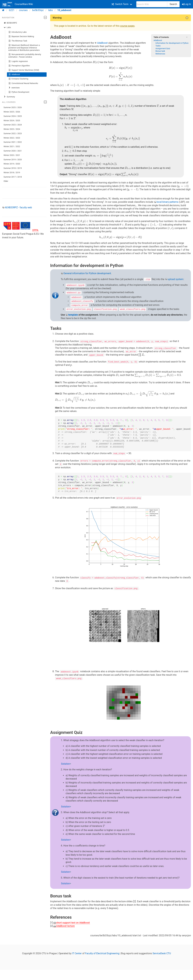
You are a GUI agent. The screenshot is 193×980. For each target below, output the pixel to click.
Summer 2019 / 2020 (13, 160)
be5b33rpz (38, 10)
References (160, 54)
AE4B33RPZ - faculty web (18, 207)
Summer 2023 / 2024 (13, 125)
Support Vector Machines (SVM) (24, 70)
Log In (187, 4)
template (73, 315)
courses (23, 10)
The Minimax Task (18, 41)
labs (51, 10)
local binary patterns (168, 202)
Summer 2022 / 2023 (13, 133)
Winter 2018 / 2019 (12, 173)
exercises (14, 88)
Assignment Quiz (163, 48)
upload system (176, 279)
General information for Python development (87, 273)
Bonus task (160, 51)
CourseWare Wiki (17, 4)
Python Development (19, 92)
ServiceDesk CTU (162, 953)
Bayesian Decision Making (21, 36)
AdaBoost (14, 74)
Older (6, 181)
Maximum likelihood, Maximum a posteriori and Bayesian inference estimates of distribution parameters (24, 48)
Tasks (158, 46)
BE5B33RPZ (10, 23)
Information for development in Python (172, 43)
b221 (12, 10)
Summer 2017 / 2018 (13, 177)
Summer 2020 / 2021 (13, 151)
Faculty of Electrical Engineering (102, 953)
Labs (7, 27)
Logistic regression (18, 61)
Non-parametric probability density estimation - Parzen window (25, 56)
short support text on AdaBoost (73, 922)
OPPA (35, 230)
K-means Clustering (18, 79)
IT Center (77, 953)
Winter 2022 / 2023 (12, 138)
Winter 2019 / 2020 (12, 164)
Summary (9, 97)
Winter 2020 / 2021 (12, 155)
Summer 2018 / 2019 (13, 168)
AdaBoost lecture (65, 925)
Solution (65, 763)
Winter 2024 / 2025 (12, 121)
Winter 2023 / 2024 (12, 129)
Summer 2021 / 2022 (13, 142)
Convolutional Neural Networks (23, 83)
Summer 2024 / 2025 (13, 116)
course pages (127, 26)
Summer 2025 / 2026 (13, 107)
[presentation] (96, 62)
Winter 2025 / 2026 (12, 112)
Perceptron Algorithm (19, 66)
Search (173, 4)
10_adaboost (64, 10)
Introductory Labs (18, 32)
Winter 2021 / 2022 (12, 146)
